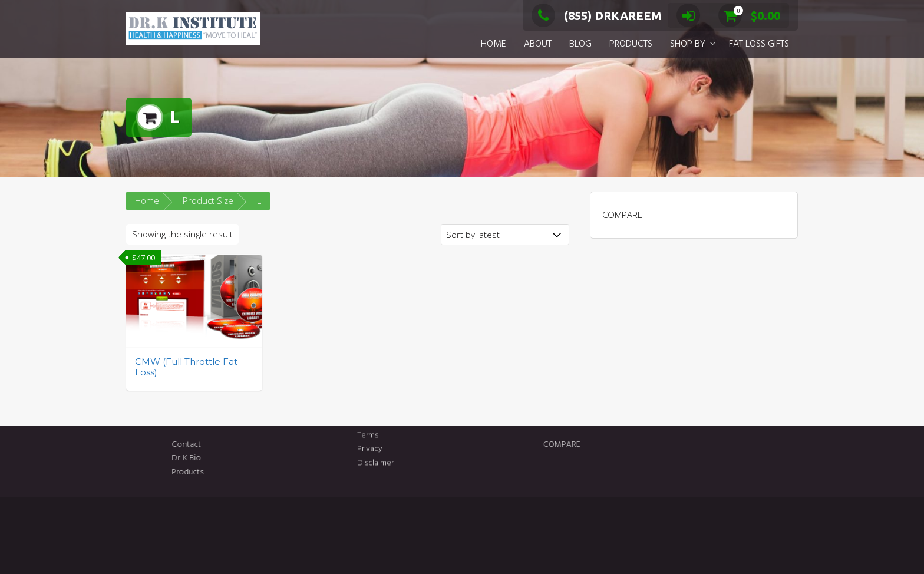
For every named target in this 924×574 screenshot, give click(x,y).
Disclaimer (375, 451)
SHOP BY (688, 44)
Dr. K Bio (250, 458)
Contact (250, 445)
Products (252, 472)
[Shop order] (505, 235)
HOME (494, 44)
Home (147, 200)
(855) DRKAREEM (597, 16)
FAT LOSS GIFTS (759, 44)
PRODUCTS (631, 44)
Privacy (370, 437)
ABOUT (538, 44)
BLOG (580, 44)
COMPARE (622, 215)
